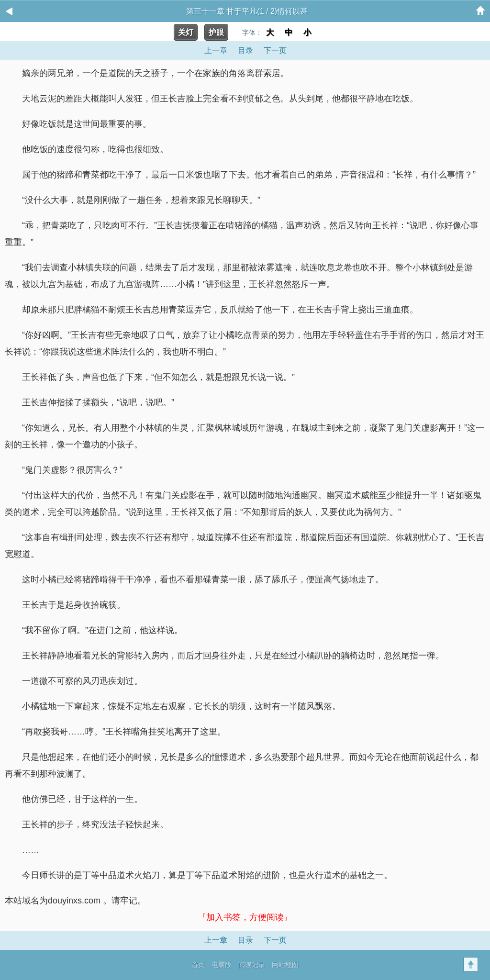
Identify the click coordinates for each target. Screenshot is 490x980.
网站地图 (285, 965)
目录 (245, 50)
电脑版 (222, 965)
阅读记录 (252, 965)
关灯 (186, 32)
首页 (198, 965)
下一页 (275, 50)
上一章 (216, 50)
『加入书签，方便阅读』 (245, 917)
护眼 (216, 32)
